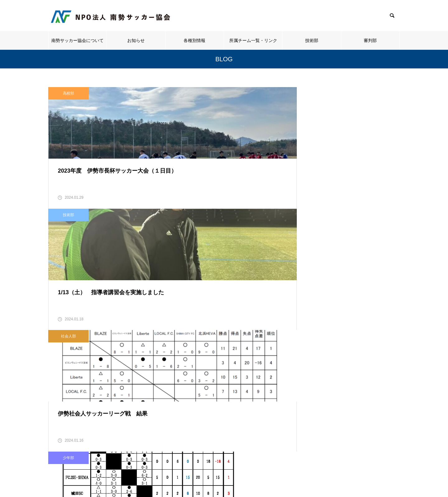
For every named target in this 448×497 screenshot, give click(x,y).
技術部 (312, 40)
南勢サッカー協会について (77, 40)
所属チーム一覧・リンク (253, 40)
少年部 (68, 228)
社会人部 (311, 93)
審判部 (370, 40)
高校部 (68, 93)
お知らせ (136, 40)
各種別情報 (194, 40)
